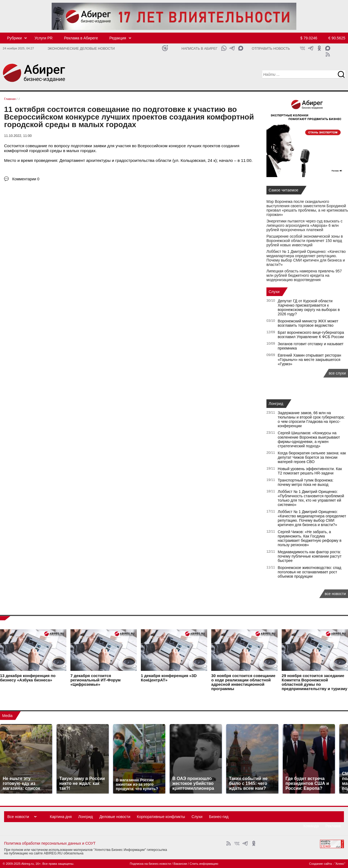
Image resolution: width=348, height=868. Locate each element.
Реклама (333, 826)
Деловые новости (115, 817)
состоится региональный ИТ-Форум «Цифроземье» (96, 680)
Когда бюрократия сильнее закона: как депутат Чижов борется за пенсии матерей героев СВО (312, 457)
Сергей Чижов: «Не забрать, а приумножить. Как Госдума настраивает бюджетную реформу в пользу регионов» (310, 538)
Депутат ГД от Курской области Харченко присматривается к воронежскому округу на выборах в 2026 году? (309, 307)
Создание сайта (321, 864)
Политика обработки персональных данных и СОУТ (50, 843)
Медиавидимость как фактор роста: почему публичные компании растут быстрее (310, 556)
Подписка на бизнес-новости (150, 864)
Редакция (118, 38)
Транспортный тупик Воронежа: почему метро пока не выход (306, 482)
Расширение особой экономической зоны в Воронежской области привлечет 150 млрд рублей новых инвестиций (305, 241)
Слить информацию (204, 864)
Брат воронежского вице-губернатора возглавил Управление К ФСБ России (311, 335)
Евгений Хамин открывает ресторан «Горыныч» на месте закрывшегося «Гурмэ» (310, 360)
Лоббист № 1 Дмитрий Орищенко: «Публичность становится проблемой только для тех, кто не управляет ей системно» (311, 498)
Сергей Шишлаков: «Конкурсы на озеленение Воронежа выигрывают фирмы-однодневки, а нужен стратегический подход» (309, 439)
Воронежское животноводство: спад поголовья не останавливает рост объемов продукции (310, 572)
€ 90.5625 (337, 38)
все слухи (337, 373)
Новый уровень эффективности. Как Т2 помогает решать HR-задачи (310, 471)
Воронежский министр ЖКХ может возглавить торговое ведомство (308, 323)
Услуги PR (43, 38)
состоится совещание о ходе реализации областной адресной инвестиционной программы (243, 682)
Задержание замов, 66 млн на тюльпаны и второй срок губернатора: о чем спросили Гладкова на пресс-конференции (311, 419)
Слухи (274, 292)
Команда (311, 826)
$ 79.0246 (309, 38)
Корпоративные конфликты (161, 817)
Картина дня (61, 817)
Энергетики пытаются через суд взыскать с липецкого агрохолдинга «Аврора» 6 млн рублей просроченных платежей (304, 225)
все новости (335, 594)
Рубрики (14, 38)
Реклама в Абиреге (81, 38)
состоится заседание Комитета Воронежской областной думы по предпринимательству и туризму (314, 682)
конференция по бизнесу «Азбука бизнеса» (28, 678)
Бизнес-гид (219, 817)
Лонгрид (276, 404)
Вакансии (180, 864)
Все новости (18, 817)
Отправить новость (271, 49)
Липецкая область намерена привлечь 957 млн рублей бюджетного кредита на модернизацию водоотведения (304, 275)
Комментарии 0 (26, 179)
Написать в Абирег (200, 49)
